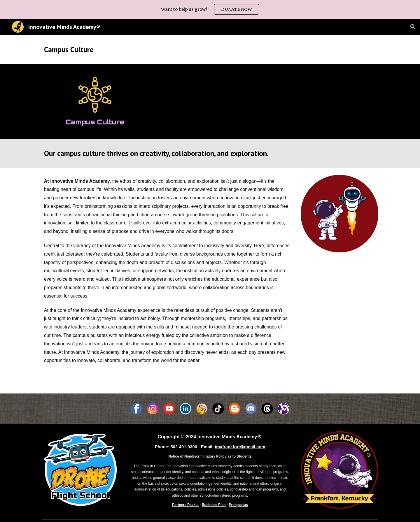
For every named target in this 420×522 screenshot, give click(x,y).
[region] (210, 9)
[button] (413, 27)
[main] (210, 49)
